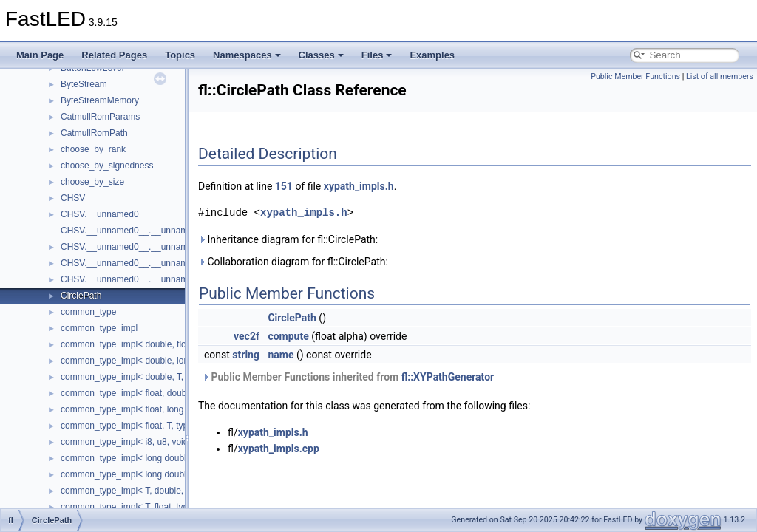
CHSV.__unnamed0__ (105, 214)
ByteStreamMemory (100, 100)
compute (288, 336)
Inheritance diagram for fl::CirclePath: (288, 239)
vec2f (247, 336)
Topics (180, 55)
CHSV (73, 198)
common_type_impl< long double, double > (146, 458)
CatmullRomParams (100, 117)
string (246, 355)
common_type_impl (99, 328)
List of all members (720, 76)
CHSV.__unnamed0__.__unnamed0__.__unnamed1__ (169, 263)
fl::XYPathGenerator (448, 377)
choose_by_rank (93, 149)
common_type (88, 312)
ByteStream (84, 84)
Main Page (40, 55)
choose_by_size (92, 182)
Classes (321, 55)
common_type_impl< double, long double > (146, 361)
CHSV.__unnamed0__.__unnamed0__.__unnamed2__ (169, 279)
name (281, 355)
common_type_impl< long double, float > (140, 474)
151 (284, 186)
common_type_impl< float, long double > (140, 409)
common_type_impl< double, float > (131, 344)
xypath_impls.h (359, 186)
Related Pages (114, 55)
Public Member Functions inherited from (348, 377)
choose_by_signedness (107, 166)
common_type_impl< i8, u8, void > (128, 442)
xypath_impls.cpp (279, 449)
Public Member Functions (635, 76)
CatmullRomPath (94, 133)
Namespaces (247, 55)
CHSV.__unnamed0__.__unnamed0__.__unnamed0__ (169, 247)
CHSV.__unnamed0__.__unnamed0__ (137, 231)
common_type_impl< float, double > (131, 393)
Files (377, 55)
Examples (432, 55)
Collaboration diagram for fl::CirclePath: (293, 262)
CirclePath (81, 296)
